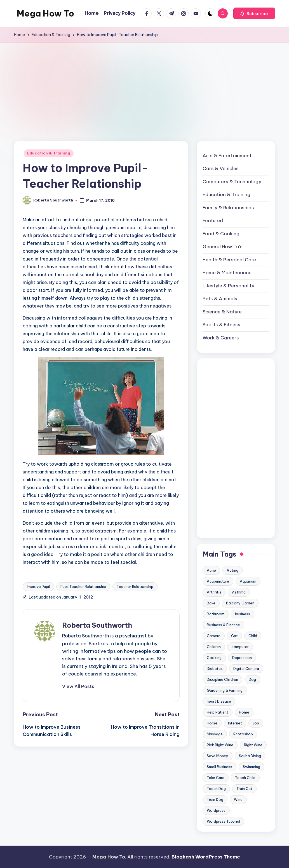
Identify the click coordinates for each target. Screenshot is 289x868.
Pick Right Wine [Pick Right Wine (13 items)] (220, 745)
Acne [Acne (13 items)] (211, 570)
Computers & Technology (232, 182)
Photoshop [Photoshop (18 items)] (243, 734)
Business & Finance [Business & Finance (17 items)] (223, 625)
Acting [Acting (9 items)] (232, 570)
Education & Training (49, 153)
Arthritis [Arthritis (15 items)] (214, 592)
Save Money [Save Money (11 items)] (218, 756)
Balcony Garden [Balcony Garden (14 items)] (240, 603)
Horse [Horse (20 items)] (212, 723)
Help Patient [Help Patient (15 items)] (218, 712)
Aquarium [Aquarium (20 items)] (248, 581)
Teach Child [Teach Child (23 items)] (245, 778)
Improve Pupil (38, 587)
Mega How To (45, 13)
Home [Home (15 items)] (244, 712)
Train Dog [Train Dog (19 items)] (215, 799)
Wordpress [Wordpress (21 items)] (216, 810)
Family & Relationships (228, 208)
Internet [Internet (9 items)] (235, 723)
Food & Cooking (221, 234)
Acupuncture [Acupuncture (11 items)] (218, 581)
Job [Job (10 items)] (256, 723)
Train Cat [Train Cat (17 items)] (244, 789)
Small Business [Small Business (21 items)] (219, 767)
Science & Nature (222, 312)
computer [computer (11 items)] (240, 647)
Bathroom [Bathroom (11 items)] (216, 614)
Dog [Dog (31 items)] (252, 679)
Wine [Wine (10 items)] (238, 799)
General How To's (223, 247)
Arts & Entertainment (227, 156)
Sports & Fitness (221, 325)
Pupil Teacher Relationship (83, 587)
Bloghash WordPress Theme (206, 857)
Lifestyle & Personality (228, 286)
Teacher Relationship (135, 587)
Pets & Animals (220, 299)
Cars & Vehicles (221, 168)
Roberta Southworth (97, 625)
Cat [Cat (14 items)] (234, 636)
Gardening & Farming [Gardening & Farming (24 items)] (225, 690)
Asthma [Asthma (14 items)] (239, 592)
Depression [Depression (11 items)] (242, 658)
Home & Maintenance (227, 273)
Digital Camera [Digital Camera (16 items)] (246, 668)
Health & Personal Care (229, 260)
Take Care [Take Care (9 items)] (216, 778)
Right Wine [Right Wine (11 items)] (253, 745)
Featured (213, 220)
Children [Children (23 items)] (214, 647)
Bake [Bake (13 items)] (211, 603)
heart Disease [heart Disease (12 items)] (219, 701)
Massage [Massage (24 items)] (215, 734)
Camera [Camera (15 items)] (214, 636)
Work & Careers (221, 338)
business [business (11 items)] (243, 614)
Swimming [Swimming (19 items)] (252, 767)
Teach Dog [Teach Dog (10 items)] (216, 789)
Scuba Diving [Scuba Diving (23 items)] (250, 756)
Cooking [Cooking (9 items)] (214, 658)
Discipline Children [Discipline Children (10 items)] (222, 679)
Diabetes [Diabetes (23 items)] (215, 668)
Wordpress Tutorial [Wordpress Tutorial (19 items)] (223, 821)
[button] (254, 13)
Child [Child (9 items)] (253, 636)
